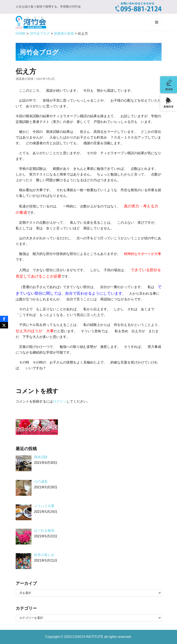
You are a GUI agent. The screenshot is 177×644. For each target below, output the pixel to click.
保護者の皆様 (25, 79)
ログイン (60, 401)
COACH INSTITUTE (88, 637)
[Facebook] (4, 319)
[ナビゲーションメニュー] (157, 22)
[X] (4, 325)
